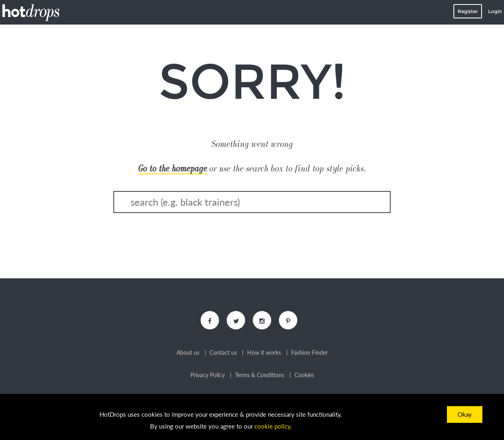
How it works (264, 353)
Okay (465, 414)
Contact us (223, 353)
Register (468, 11)
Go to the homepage (172, 169)
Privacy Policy (208, 375)
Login (495, 11)
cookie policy (272, 426)
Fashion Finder (309, 353)
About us (188, 353)
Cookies (304, 375)
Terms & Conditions (260, 375)
